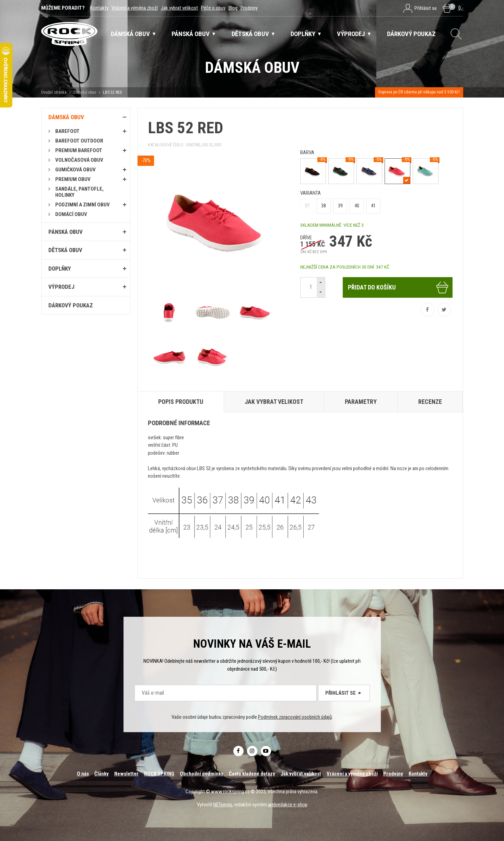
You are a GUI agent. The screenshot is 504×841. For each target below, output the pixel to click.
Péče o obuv (213, 8)
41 (373, 206)
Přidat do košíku (398, 287)
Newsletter (126, 774)
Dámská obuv (85, 92)
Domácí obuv (71, 214)
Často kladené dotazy (252, 774)
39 (340, 206)
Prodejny (249, 8)
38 (324, 206)
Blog (233, 8)
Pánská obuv (66, 232)
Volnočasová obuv (79, 160)
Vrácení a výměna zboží (135, 8)
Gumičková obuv (75, 170)
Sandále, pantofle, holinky (79, 192)
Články (102, 774)
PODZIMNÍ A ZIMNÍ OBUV (83, 205)
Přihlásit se (344, 693)
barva (307, 152)
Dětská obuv (65, 250)
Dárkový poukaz (71, 305)
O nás (83, 774)
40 (357, 206)
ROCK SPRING (159, 774)
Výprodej (61, 287)
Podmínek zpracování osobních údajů (295, 717)
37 (307, 206)
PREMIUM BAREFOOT (79, 150)
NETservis (223, 805)
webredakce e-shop (288, 805)
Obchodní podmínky (202, 774)
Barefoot (67, 131)
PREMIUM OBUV (73, 179)
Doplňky (60, 269)
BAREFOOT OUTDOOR (79, 141)
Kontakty (99, 8)
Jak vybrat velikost (179, 8)
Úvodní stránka (54, 92)
